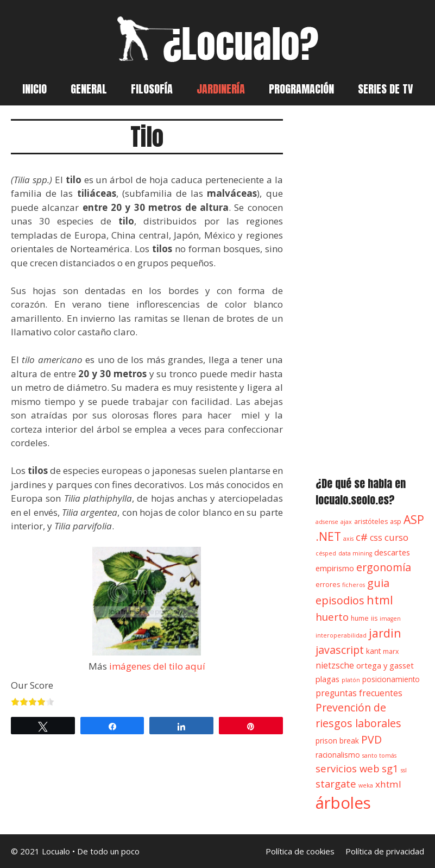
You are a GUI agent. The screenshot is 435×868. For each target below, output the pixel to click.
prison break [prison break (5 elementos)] (337, 741)
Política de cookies (300, 851)
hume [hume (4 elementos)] (360, 618)
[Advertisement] (370, 285)
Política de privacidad (385, 851)
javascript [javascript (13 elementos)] (340, 650)
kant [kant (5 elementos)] (373, 651)
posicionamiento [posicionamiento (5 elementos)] (391, 679)
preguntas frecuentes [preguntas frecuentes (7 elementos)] (359, 693)
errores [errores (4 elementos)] (328, 585)
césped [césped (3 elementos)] (326, 553)
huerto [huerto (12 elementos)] (332, 617)
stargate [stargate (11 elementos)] (336, 783)
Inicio (34, 89)
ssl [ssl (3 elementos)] (404, 770)
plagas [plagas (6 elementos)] (327, 679)
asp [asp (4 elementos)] (396, 522)
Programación (301, 89)
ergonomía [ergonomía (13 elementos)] (384, 567)
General (89, 89)
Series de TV (385, 89)
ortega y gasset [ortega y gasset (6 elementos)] (385, 665)
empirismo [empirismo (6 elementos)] (335, 568)
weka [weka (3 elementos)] (366, 785)
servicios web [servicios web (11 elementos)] (348, 768)
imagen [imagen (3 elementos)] (390, 619)
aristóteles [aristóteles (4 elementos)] (371, 522)
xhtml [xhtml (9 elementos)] (388, 784)
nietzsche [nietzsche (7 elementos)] (335, 665)
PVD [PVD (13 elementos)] (371, 739)
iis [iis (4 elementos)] (374, 618)
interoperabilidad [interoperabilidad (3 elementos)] (341, 635)
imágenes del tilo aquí (157, 666)
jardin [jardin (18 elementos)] (385, 633)
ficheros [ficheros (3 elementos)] (354, 585)
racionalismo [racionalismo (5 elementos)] (338, 755)
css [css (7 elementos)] (376, 538)
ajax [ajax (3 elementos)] (346, 522)
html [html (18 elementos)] (380, 600)
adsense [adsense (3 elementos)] (327, 522)
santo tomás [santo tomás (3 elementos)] (379, 755)
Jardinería (221, 89)
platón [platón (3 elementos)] (351, 680)
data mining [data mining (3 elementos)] (355, 553)
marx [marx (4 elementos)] (391, 651)
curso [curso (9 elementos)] (396, 537)
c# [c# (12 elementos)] (362, 537)
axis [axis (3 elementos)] (348, 539)
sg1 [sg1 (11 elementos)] (390, 768)
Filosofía (152, 89)
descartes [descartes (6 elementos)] (392, 552)
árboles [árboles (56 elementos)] (343, 803)
